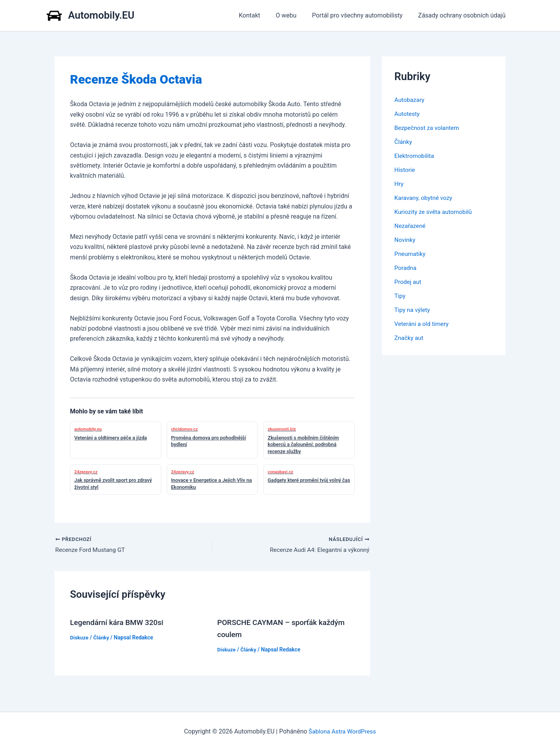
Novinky (405, 240)
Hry (399, 184)
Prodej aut (409, 282)
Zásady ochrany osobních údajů (463, 15)
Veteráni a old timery (423, 324)
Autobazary (410, 100)
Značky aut (409, 338)
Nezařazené (411, 226)
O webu (294, 15)
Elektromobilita (415, 156)
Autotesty (408, 114)
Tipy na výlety (413, 310)
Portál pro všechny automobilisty (362, 15)
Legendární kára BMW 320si (119, 623)
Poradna (406, 268)
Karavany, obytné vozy (425, 198)
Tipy (400, 296)
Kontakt (260, 15)
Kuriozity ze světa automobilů (435, 212)
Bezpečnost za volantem (428, 128)
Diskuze (80, 638)
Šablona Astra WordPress (342, 731)
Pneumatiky (411, 254)
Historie (405, 170)
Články (102, 638)
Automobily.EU (101, 15)
